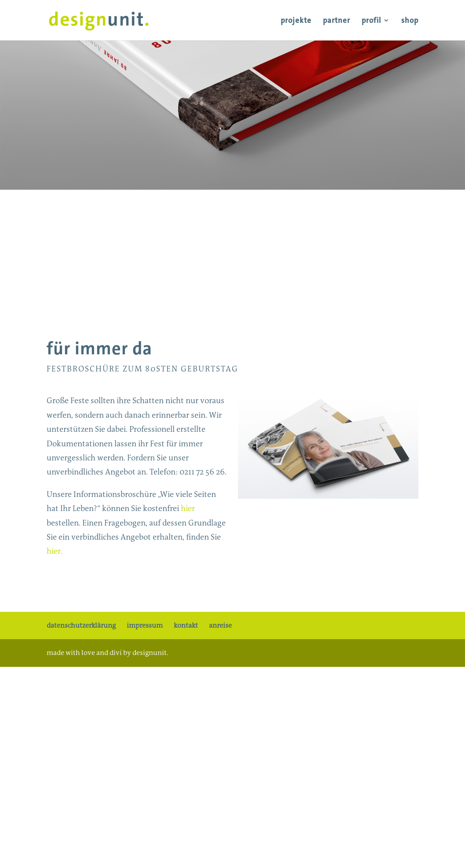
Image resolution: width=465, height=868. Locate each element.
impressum (145, 625)
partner (337, 21)
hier (188, 508)
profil (371, 21)
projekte (296, 21)
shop (410, 21)
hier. (55, 551)
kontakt (186, 625)
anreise (220, 625)
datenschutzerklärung (81, 625)
